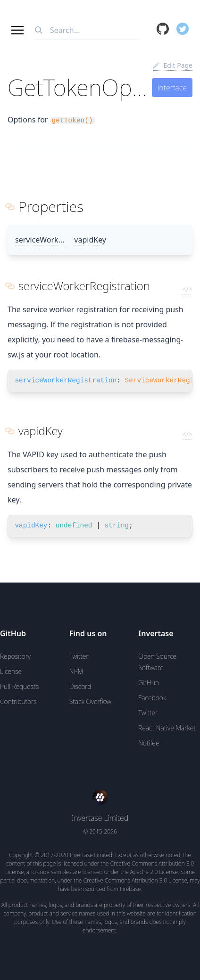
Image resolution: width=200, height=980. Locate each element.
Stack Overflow (90, 701)
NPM (76, 671)
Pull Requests (19, 686)
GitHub (149, 683)
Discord (80, 686)
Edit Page (173, 65)
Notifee (149, 743)
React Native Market (167, 728)
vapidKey (90, 240)
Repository (15, 656)
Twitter (79, 656)
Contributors (18, 701)
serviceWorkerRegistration (62, 240)
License (11, 671)
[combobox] (86, 30)
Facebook (152, 698)
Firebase (130, 889)
